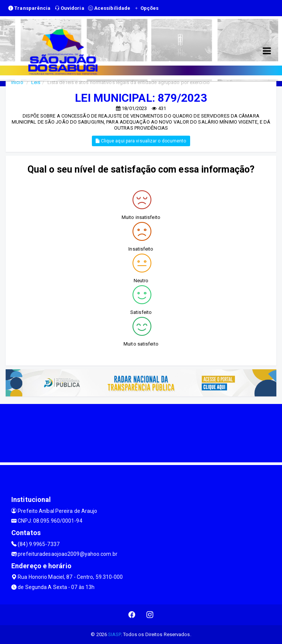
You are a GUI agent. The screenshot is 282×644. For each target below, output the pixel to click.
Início (17, 82)
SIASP (114, 634)
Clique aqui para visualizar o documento (141, 141)
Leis (36, 82)
